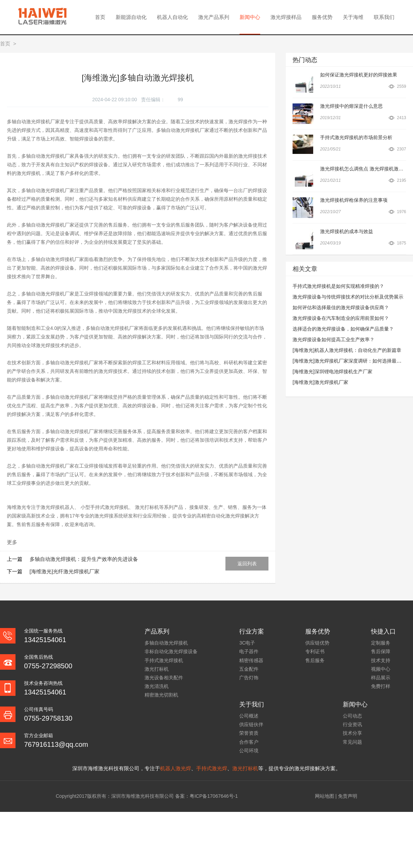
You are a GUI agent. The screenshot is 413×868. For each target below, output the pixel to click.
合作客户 (249, 742)
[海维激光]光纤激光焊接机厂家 (65, 571)
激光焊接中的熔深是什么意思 (351, 106)
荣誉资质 (249, 733)
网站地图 (325, 796)
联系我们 (384, 17)
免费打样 (381, 686)
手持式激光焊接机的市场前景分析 (356, 137)
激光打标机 (157, 669)
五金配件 (249, 669)
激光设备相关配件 (164, 678)
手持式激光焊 (212, 768)
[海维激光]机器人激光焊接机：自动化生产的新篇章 (347, 350)
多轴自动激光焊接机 (166, 643)
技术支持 (381, 660)
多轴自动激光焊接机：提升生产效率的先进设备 (84, 559)
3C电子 (247, 643)
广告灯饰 (249, 678)
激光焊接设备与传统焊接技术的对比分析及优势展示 (348, 297)
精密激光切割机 (161, 695)
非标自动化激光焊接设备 (171, 651)
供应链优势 (317, 643)
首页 (100, 17)
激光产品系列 (214, 17)
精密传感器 (251, 660)
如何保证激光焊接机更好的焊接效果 (359, 75)
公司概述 (249, 716)
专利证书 (315, 651)
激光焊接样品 (286, 17)
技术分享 (352, 733)
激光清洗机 (157, 686)
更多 (12, 542)
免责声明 (348, 796)
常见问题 (352, 742)
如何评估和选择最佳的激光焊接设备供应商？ (341, 307)
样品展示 (381, 678)
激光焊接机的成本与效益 (347, 231)
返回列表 (247, 564)
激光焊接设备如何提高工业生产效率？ (333, 339)
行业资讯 (352, 724)
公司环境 (249, 751)
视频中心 (381, 669)
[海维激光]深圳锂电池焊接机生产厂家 (332, 372)
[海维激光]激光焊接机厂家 (320, 382)
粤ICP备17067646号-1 (214, 796)
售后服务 (315, 660)
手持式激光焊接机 (164, 660)
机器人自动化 (172, 17)
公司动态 (352, 716)
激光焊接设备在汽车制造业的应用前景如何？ (341, 318)
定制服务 (381, 643)
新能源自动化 (131, 17)
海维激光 (17, 507)
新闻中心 (250, 17)
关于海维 (353, 17)
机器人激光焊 (176, 768)
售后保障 (381, 651)
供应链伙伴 (251, 724)
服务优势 (322, 17)
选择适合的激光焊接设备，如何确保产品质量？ (343, 329)
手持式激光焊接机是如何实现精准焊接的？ (338, 286)
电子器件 (249, 651)
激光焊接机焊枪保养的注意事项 (354, 200)
